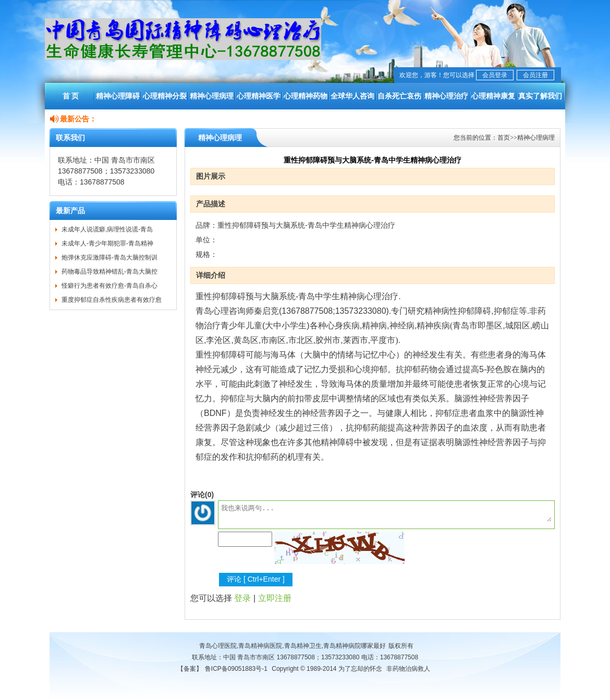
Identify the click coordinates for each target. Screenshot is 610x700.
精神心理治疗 (446, 96)
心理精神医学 (259, 96)
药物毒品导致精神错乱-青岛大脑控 (109, 272)
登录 (242, 598)
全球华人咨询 (352, 96)
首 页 (71, 96)
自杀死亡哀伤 (399, 96)
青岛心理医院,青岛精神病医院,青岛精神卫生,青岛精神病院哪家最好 (292, 646)
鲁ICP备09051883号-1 (236, 669)
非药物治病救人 (408, 669)
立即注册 (275, 598)
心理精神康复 (493, 96)
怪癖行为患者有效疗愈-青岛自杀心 (109, 286)
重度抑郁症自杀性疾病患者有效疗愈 (112, 300)
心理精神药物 (306, 96)
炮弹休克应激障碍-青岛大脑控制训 (109, 257)
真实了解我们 (540, 96)
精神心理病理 (212, 96)
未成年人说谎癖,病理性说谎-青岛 (107, 229)
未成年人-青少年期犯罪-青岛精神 (107, 243)
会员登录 (495, 75)
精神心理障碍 (118, 96)
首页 (504, 138)
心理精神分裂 (165, 96)
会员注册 (535, 75)
